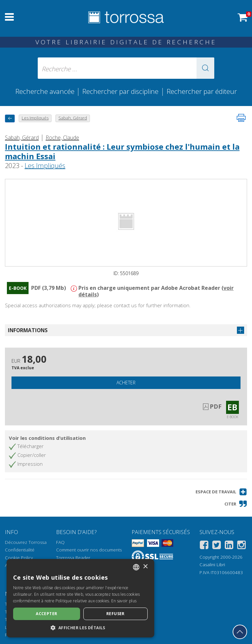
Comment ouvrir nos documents (89, 550)
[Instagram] (241, 546)
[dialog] (80, 598)
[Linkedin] (229, 546)
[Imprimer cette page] (241, 118)
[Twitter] (217, 546)
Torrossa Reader (73, 558)
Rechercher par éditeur (202, 91)
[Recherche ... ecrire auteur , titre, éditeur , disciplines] (126, 68)
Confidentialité (20, 550)
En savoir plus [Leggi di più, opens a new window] (124, 601)
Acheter (126, 383)
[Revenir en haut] (240, 632)
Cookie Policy (19, 558)
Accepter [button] (46, 614)
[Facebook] (204, 546)
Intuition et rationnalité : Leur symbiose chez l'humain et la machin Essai (122, 151)
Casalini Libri (212, 565)
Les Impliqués (45, 166)
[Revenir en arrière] (10, 118)
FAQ (60, 542)
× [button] (145, 567)
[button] (205, 68)
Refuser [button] (115, 614)
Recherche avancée (46, 91)
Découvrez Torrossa (26, 542)
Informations (28, 330)
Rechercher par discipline (120, 91)
